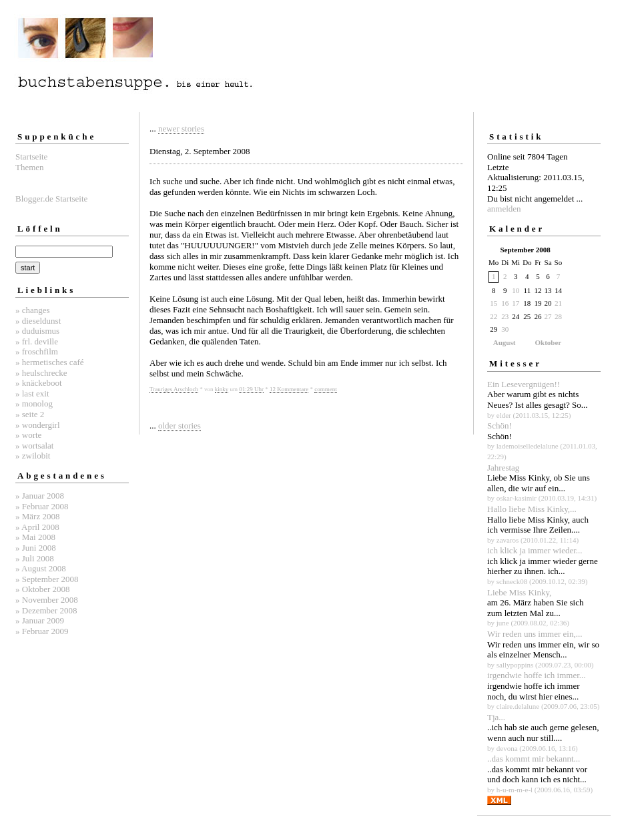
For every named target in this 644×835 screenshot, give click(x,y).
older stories (180, 426)
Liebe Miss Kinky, (519, 592)
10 (516, 290)
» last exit (32, 393)
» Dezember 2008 (46, 610)
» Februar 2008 (42, 506)
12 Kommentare (289, 389)
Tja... (496, 717)
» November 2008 (47, 600)
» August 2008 (41, 568)
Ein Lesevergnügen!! (524, 384)
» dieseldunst (38, 321)
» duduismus (37, 331)
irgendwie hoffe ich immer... (537, 675)
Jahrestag (503, 468)
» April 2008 (37, 527)
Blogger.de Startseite (51, 199)
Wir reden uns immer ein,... (535, 634)
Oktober (549, 342)
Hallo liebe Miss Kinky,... (532, 509)
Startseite (31, 157)
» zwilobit (33, 456)
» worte (28, 435)
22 (494, 316)
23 (505, 316)
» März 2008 (37, 516)
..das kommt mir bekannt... (534, 759)
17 (516, 303)
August (505, 342)
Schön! (500, 426)
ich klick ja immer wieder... (535, 550)
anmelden (504, 209)
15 (494, 303)
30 (505, 329)
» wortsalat (34, 446)
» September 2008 (47, 579)
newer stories (181, 128)
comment (326, 389)
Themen (30, 167)
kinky (222, 389)
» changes (33, 310)
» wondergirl (38, 425)
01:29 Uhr (251, 389)
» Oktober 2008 (43, 589)
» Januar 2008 (40, 496)
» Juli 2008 (35, 558)
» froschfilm (37, 351)
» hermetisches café (50, 362)
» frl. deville (37, 341)
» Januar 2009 (40, 620)
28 (558, 316)
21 (558, 303)
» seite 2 (30, 414)
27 (548, 316)
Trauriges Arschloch (174, 389)
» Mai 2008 (35, 537)
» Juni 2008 (36, 548)
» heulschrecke (41, 373)
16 (505, 303)
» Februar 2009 (42, 631)
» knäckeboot (39, 383)
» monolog (34, 403)
